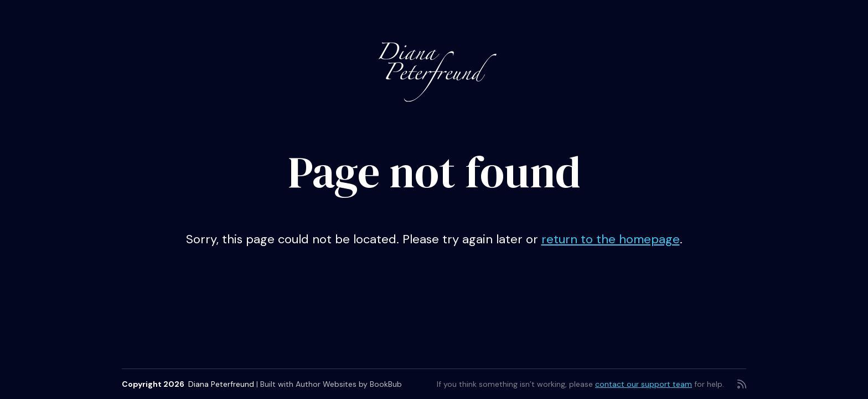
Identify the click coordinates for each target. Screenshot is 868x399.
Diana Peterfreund (221, 384)
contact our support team (644, 384)
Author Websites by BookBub (349, 384)
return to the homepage (611, 239)
